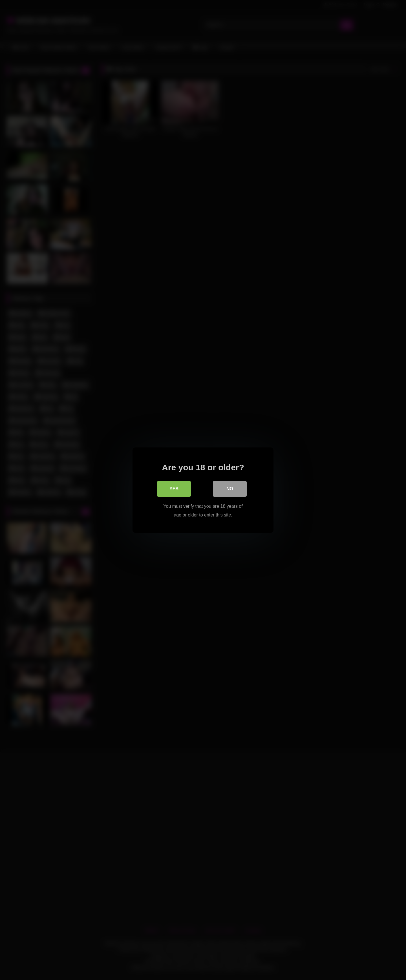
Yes (174, 488)
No (230, 488)
